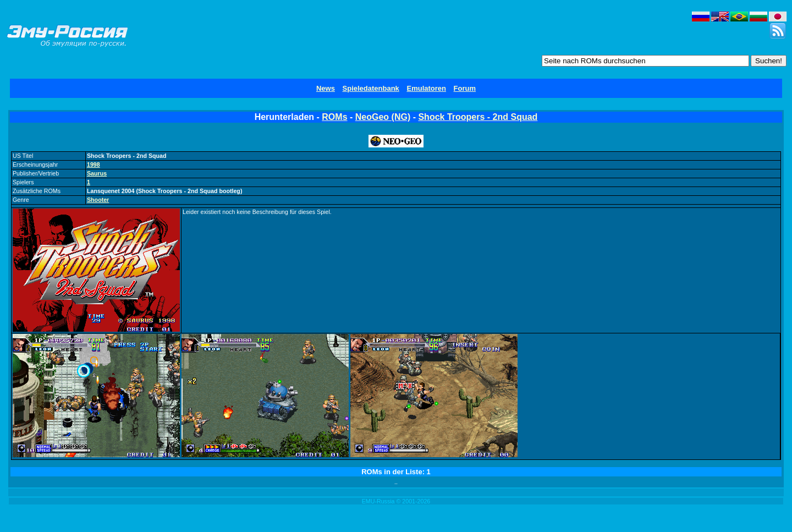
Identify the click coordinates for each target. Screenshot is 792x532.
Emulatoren (426, 88)
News (326, 88)
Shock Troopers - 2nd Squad (478, 117)
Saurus (97, 173)
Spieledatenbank (371, 88)
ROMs (334, 117)
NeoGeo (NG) (383, 117)
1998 (94, 164)
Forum (465, 88)
